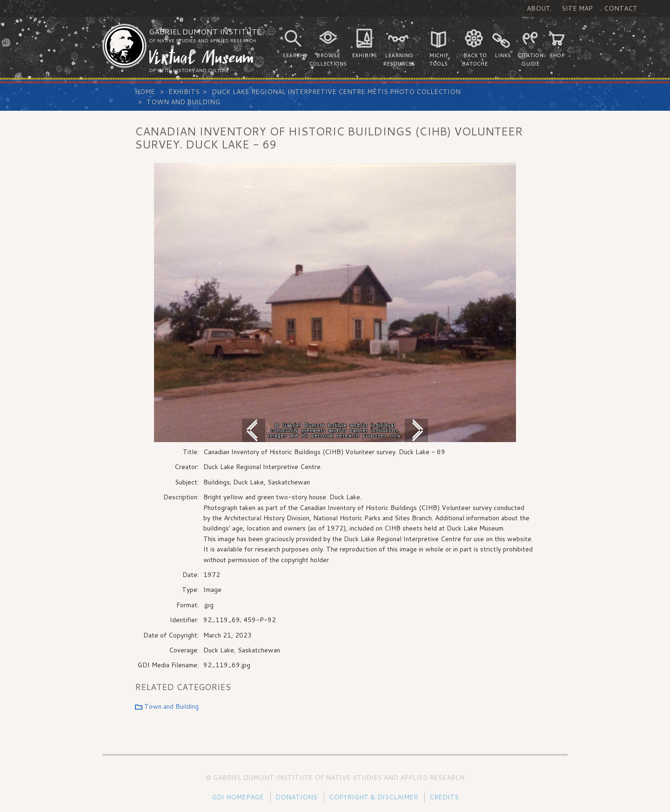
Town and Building (183, 102)
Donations (296, 797)
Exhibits (184, 92)
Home (145, 92)
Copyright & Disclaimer (373, 797)
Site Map (577, 8)
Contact (621, 8)
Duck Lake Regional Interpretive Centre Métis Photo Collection (336, 92)
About (539, 8)
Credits (444, 797)
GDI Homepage (238, 797)
